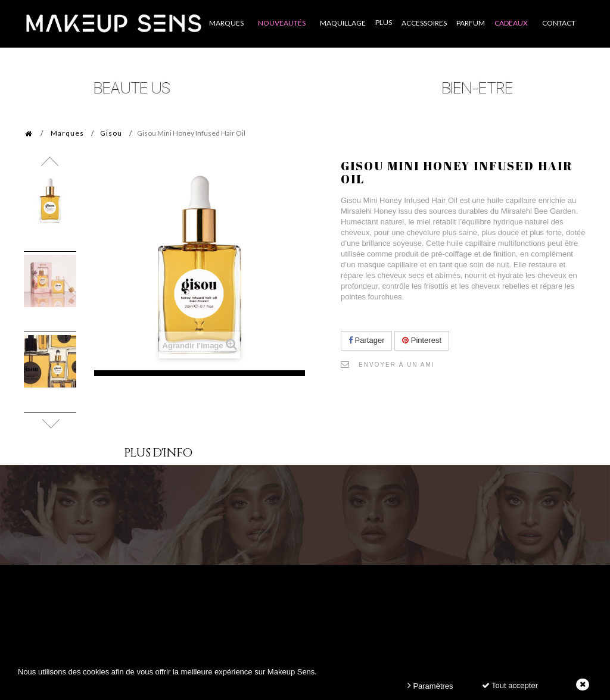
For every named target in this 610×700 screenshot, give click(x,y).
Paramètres (430, 685)
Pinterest (422, 340)
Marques (67, 133)
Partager (366, 340)
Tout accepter (510, 685)
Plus (384, 22)
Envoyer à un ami (397, 365)
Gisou (111, 133)
